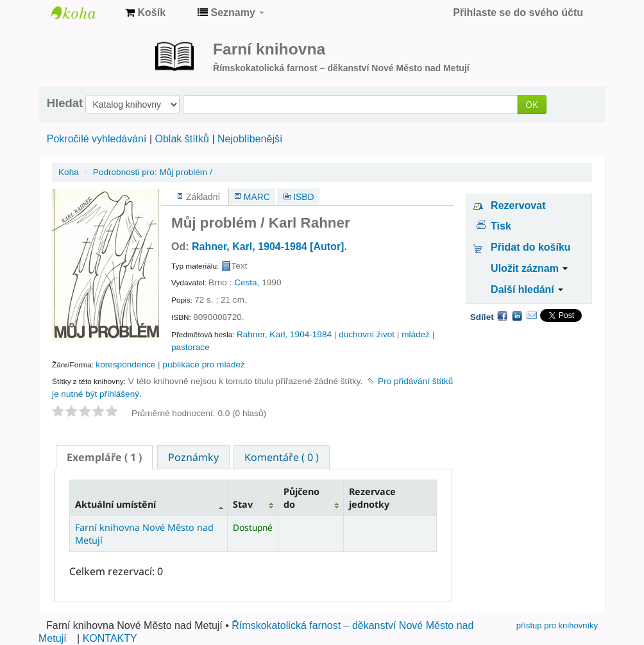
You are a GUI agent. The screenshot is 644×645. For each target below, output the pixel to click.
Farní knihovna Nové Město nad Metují (83, 13)
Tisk (501, 226)
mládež (416, 334)
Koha (69, 172)
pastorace (191, 347)
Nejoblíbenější (250, 139)
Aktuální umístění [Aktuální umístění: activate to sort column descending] (115, 504)
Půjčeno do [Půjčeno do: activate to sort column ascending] (301, 498)
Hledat (65, 103)
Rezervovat (518, 205)
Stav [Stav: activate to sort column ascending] (243, 504)
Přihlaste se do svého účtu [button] (518, 13)
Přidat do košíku (530, 247)
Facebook (502, 315)
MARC (257, 197)
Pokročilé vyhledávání (97, 139)
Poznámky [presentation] (193, 457)
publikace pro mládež (203, 364)
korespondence (125, 364)
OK (532, 104)
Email (532, 315)
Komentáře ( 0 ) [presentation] (282, 457)
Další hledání (527, 289)
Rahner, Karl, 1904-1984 (284, 334)
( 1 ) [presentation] (104, 457)
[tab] (104, 457)
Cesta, (247, 282)
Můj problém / (153, 172)
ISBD (303, 197)
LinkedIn (517, 315)
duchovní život (367, 334)
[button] (145, 13)
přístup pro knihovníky (557, 625)
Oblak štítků (182, 139)
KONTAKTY (110, 638)
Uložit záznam (529, 268)
